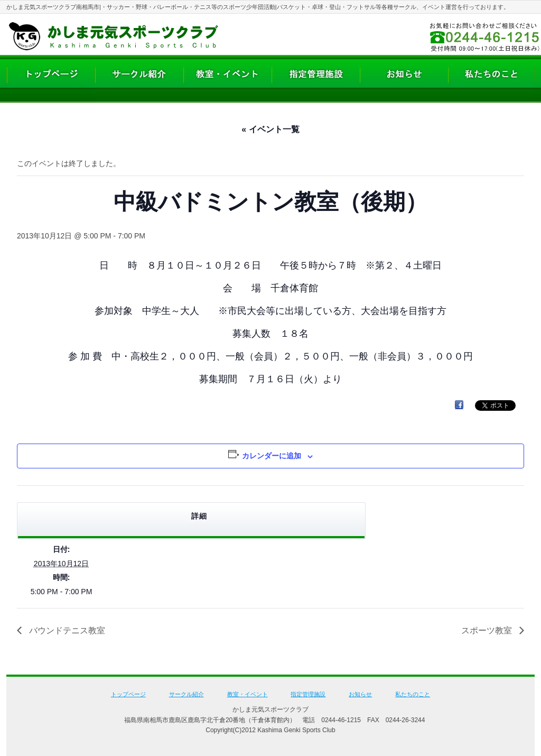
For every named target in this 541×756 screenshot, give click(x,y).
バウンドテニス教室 (66, 630)
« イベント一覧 (270, 129)
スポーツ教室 (488, 630)
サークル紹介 (186, 694)
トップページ (128, 694)
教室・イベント (248, 694)
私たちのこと (413, 694)
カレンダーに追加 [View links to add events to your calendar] (272, 456)
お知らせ (360, 694)
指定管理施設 (308, 694)
